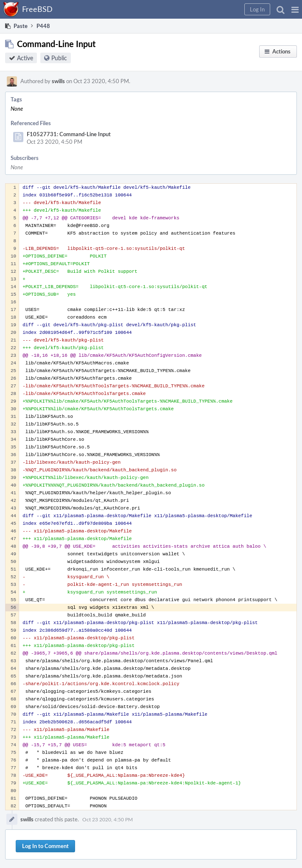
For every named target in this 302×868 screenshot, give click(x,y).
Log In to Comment (45, 846)
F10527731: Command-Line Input (69, 134)
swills (58, 81)
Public (59, 58)
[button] (295, 9)
